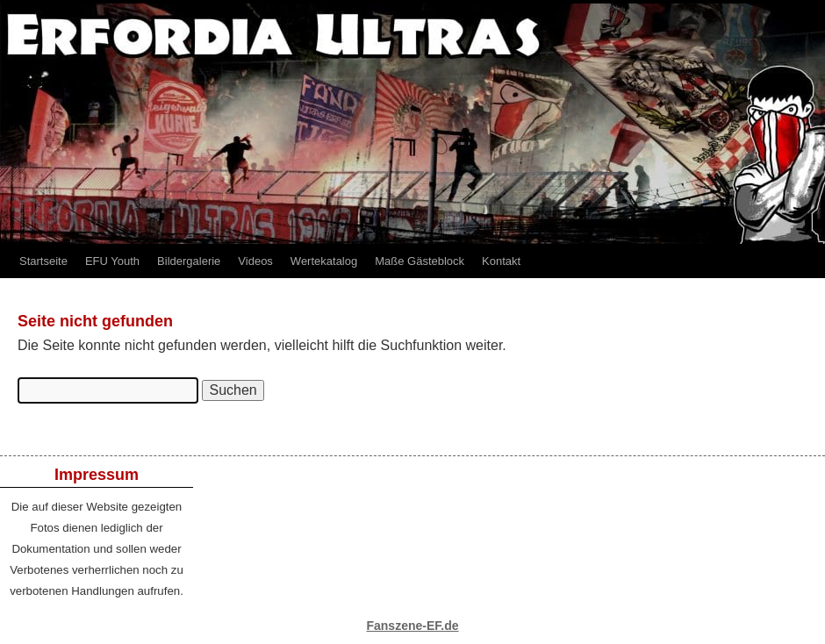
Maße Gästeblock (420, 261)
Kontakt (501, 261)
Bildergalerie (189, 261)
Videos (255, 261)
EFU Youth (112, 261)
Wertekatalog (324, 261)
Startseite (43, 261)
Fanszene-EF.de (412, 626)
